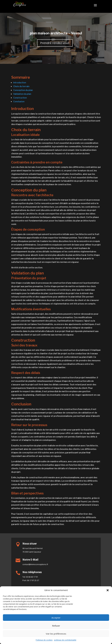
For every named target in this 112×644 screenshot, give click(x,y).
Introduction (20, 83)
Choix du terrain (21, 86)
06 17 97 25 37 (33, 580)
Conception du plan (23, 90)
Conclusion (19, 101)
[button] (108, 590)
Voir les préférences (56, 634)
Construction (20, 98)
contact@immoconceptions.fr (35, 564)
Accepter (56, 618)
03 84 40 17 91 (32, 577)
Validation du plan (22, 94)
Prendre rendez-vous (55, 43)
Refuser (56, 626)
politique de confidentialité (65, 640)
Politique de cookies (44, 640)
